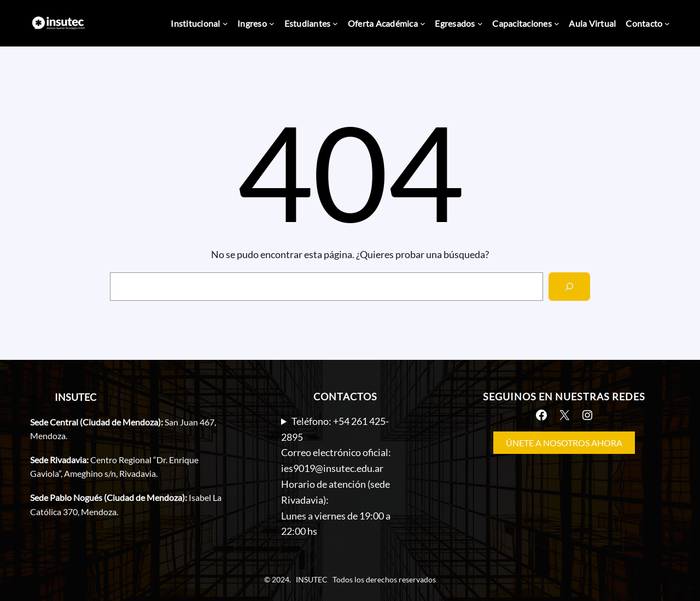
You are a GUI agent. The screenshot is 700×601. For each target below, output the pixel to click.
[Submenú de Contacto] (667, 24)
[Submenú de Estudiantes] (335, 24)
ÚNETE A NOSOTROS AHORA (564, 443)
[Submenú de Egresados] (480, 24)
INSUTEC (75, 397)
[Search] (569, 287)
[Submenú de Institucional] (225, 24)
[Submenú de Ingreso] (272, 24)
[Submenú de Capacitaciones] (557, 24)
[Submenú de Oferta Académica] (423, 24)
